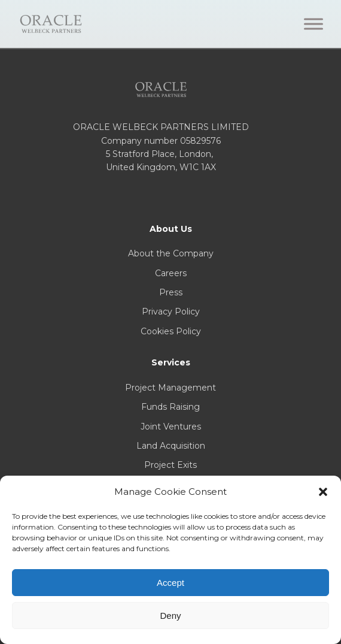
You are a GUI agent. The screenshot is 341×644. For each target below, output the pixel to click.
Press (171, 292)
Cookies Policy (171, 331)
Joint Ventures (171, 427)
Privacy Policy (171, 312)
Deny (170, 616)
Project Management (170, 388)
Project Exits (170, 465)
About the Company (171, 253)
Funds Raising (170, 407)
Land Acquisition (171, 446)
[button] (323, 492)
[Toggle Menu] (313, 24)
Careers (171, 273)
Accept (170, 583)
